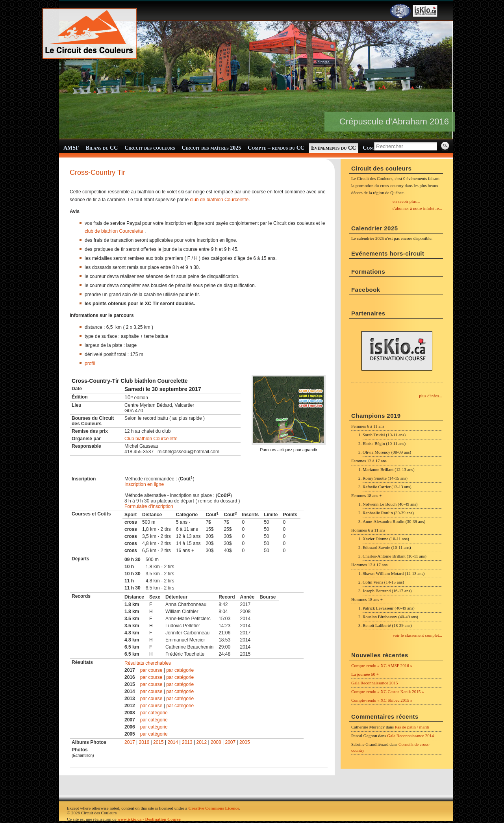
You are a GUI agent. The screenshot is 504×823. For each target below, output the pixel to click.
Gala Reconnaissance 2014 (410, 736)
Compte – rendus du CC (276, 148)
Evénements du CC (334, 148)
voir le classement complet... (417, 635)
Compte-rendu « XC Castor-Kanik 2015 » (388, 691)
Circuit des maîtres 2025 (212, 148)
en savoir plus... (406, 201)
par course (151, 670)
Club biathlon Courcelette (151, 439)
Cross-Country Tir (97, 172)
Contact (373, 148)
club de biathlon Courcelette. (220, 200)
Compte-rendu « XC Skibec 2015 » (382, 700)
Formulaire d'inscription (149, 506)
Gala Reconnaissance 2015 (375, 683)
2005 (245, 742)
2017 (130, 742)
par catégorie (180, 670)
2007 (231, 742)
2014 (173, 742)
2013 (187, 742)
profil (90, 363)
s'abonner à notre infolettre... (417, 208)
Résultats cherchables (148, 663)
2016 (144, 742)
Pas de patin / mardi (412, 727)
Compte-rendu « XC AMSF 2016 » (382, 665)
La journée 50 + (365, 674)
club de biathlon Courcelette (114, 231)
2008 (216, 742)
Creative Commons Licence (214, 808)
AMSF (71, 148)
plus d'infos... (431, 396)
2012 (202, 742)
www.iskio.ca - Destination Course (149, 819)
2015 (158, 742)
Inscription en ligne (144, 484)
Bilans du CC (102, 148)
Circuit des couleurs (150, 148)
